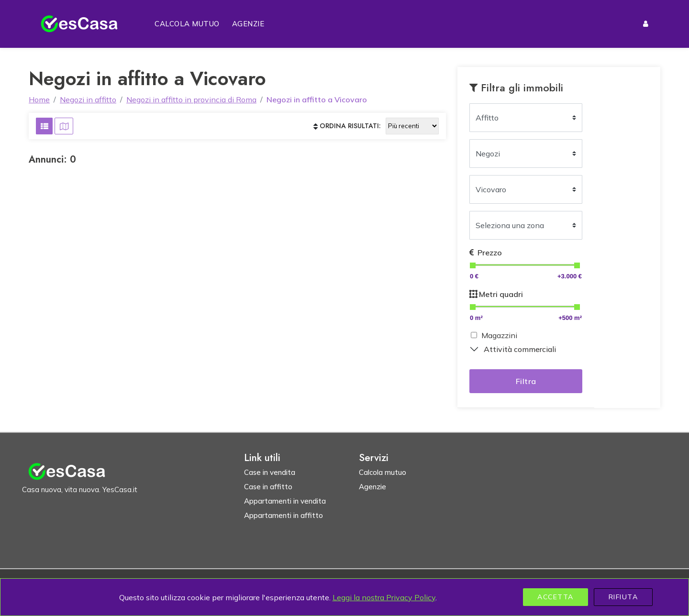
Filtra (526, 381)
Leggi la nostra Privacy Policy (384, 597)
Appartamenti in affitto (283, 515)
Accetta (556, 597)
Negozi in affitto (88, 99)
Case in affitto (268, 487)
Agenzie (248, 24)
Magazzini (499, 335)
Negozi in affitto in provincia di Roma (191, 99)
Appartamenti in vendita (285, 501)
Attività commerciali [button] (520, 349)
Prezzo (486, 253)
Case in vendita (270, 472)
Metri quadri (496, 294)
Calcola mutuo (187, 24)
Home (39, 99)
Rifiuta (623, 597)
